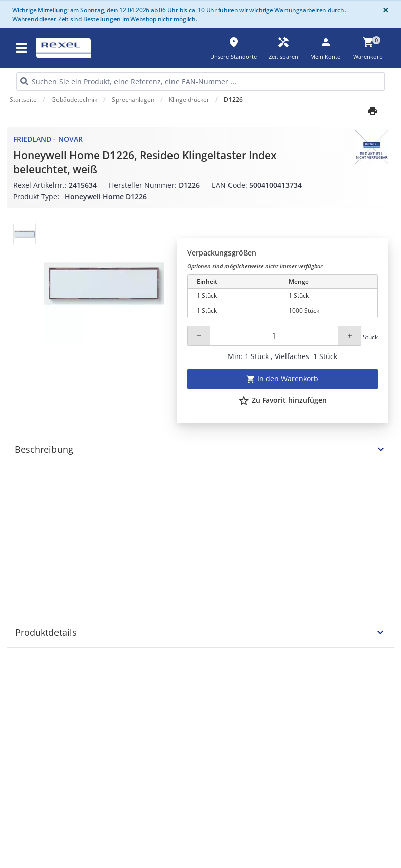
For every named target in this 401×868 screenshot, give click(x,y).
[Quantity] (274, 336)
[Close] (384, 10)
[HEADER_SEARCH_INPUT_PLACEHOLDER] (200, 82)
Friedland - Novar (48, 139)
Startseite (23, 100)
